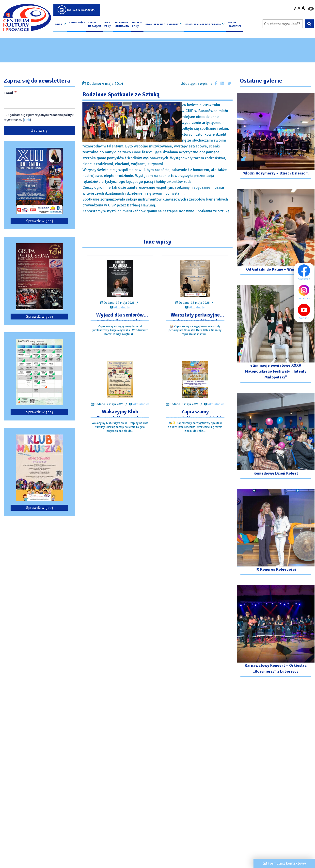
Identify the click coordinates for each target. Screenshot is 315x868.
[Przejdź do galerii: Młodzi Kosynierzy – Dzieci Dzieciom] (276, 136)
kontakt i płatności (234, 24)
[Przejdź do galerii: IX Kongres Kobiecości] (276, 532)
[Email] (39, 104)
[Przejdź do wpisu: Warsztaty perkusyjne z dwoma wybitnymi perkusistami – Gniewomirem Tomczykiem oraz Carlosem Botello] (195, 278)
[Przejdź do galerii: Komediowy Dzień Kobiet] (276, 436)
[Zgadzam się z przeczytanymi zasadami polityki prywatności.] (5, 114)
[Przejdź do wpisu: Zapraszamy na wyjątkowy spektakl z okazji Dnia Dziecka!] (195, 380)
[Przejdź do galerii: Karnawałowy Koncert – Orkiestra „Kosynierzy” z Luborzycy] (276, 631)
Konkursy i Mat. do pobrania (203, 25)
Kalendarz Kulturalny (122, 24)
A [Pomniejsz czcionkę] (295, 9)
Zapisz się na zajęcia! (81, 10)
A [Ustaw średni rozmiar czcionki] (299, 8)
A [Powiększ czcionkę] (303, 8)
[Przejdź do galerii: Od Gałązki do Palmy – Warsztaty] (276, 232)
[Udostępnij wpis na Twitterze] (229, 84)
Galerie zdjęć (137, 24)
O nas (58, 25)
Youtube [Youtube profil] (305, 312)
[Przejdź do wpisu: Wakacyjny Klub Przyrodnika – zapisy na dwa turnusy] (120, 380)
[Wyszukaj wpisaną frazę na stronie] (309, 24)
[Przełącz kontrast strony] (311, 8)
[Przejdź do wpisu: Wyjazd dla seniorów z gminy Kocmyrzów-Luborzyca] (120, 278)
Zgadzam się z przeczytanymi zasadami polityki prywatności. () (39, 117)
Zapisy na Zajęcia (95, 24)
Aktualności (77, 23)
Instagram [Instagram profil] (305, 292)
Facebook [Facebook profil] (305, 272)
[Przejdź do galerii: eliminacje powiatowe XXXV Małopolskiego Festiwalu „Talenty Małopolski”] (276, 334)
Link (27, 120)
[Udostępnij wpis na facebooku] (216, 84)
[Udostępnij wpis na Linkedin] (222, 84)
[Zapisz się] (39, 130)
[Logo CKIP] (27, 18)
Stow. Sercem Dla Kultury (162, 25)
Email (10, 93)
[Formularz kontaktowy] (284, 863)
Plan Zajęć (108, 24)
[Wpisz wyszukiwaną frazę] (283, 24)
